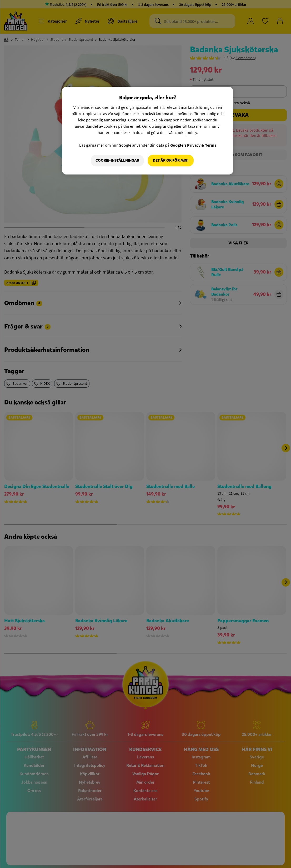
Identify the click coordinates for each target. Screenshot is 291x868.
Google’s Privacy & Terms (193, 145)
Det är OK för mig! (171, 160)
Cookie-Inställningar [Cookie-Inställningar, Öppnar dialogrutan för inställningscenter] (117, 160)
